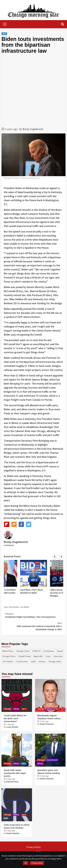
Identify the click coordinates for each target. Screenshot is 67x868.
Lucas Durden (12, 727)
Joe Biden (25, 607)
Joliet (33, 661)
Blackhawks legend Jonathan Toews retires (49, 717)
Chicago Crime (23, 651)
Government (52, 760)
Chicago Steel (55, 661)
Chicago (7, 709)
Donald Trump (25, 656)
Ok (26, 863)
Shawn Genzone (47, 724)
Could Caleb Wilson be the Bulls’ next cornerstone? (15, 718)
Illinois (16, 709)
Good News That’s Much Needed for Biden (32, 591)
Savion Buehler (13, 833)
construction (22, 661)
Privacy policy (37, 863)
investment (14, 607)
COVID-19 (36, 651)
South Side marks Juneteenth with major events (15, 773)
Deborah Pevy (12, 782)
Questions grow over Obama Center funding (49, 772)
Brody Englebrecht (33, 129)
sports (60, 651)
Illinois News (8, 651)
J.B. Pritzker (8, 661)
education (58, 656)
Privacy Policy (33, 847)
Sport (24, 709)
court (48, 656)
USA (4, 34)
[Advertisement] (33, 90)
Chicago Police (9, 656)
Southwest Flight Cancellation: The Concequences (33, 615)
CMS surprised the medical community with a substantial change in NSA (33, 626)
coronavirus (49, 651)
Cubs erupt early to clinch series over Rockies (17, 826)
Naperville (38, 656)
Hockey (42, 661)
